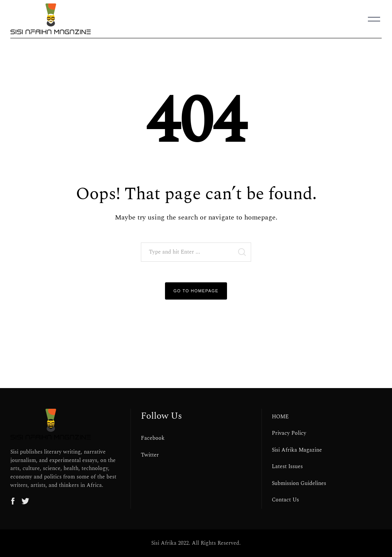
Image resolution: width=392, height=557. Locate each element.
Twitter (150, 455)
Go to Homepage (196, 291)
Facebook (153, 438)
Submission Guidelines (299, 483)
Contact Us (285, 500)
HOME (280, 417)
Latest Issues (287, 467)
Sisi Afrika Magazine (297, 450)
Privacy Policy (289, 433)
